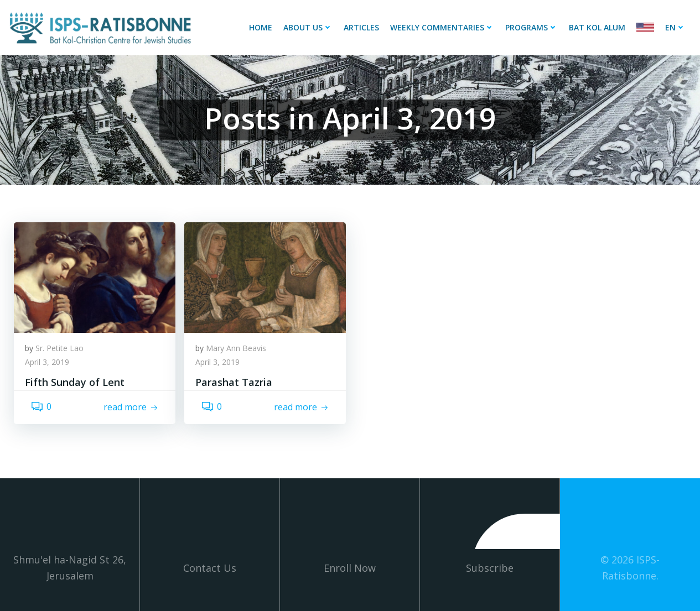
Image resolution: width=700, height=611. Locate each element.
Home (261, 27)
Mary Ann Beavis (236, 348)
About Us (308, 27)
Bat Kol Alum (597, 27)
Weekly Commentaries (442, 27)
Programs (532, 27)
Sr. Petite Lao (59, 348)
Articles (361, 27)
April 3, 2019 (47, 362)
